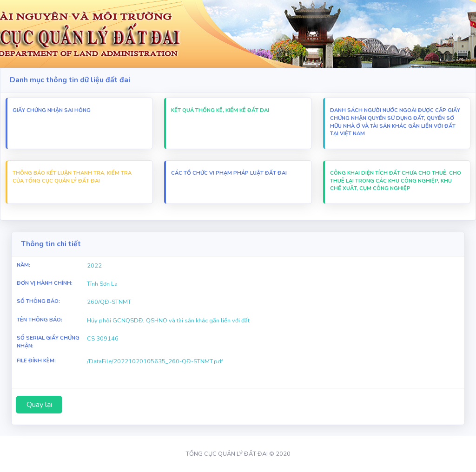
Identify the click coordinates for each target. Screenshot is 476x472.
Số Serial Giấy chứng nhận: (48, 342)
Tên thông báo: (40, 320)
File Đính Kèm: (36, 361)
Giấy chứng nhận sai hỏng (52, 110)
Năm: (23, 265)
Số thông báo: (38, 301)
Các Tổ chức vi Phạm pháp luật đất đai (229, 173)
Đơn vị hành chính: (45, 283)
